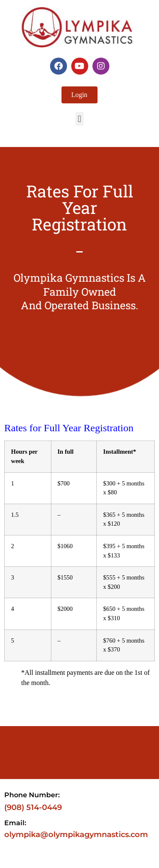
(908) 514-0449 (33, 807)
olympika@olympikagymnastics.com (76, 835)
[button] (79, 119)
